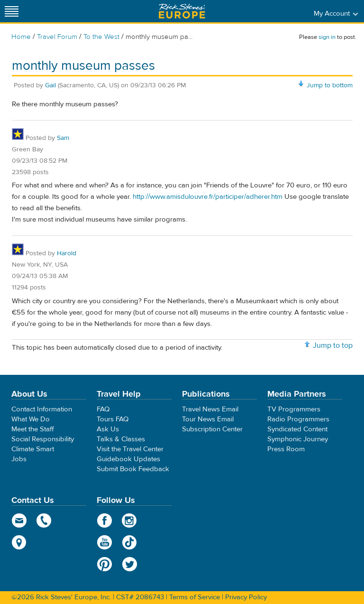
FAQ (103, 409)
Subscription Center (212, 429)
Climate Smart (33, 449)
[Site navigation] (12, 11)
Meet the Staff (33, 429)
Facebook (105, 520)
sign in (327, 37)
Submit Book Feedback (133, 469)
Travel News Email (210, 409)
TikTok (130, 542)
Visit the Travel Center (130, 449)
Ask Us (108, 429)
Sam (63, 138)
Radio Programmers (298, 419)
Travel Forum (57, 37)
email (19, 520)
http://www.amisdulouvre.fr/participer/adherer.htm (208, 197)
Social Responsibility (43, 439)
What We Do (31, 419)
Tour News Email (208, 419)
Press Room (286, 449)
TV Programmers (294, 409)
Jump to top (333, 345)
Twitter (130, 564)
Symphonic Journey (298, 439)
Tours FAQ (113, 419)
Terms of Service (195, 597)
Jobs (19, 459)
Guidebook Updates (128, 459)
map (19, 542)
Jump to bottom (330, 85)
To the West (101, 37)
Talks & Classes (121, 439)
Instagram (130, 520)
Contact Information (42, 409)
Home (21, 37)
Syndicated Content (297, 429)
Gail (50, 85)
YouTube (105, 542)
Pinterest (105, 564)
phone (44, 520)
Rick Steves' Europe (182, 11)
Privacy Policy (246, 597)
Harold (67, 253)
